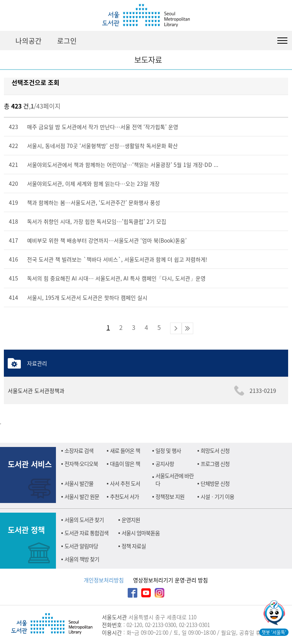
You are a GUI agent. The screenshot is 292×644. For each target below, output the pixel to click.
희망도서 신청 (215, 450)
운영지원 (131, 520)
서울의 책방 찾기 (82, 559)
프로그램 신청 (215, 464)
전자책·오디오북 (81, 464)
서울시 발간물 (79, 483)
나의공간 (29, 41)
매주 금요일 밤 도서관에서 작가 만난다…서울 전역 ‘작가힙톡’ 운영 (103, 127)
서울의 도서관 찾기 (84, 520)
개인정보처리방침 (104, 580)
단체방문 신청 (215, 483)
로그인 (67, 41)
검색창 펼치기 (263, 41)
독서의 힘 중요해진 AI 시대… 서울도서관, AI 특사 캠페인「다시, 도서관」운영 (116, 278)
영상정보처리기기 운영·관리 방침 (170, 580)
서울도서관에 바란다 (175, 479)
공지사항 (165, 464)
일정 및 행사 (168, 450)
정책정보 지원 (170, 496)
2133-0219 (263, 391)
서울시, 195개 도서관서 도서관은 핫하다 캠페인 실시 (87, 297)
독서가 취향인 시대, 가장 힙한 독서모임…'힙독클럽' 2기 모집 (97, 221)
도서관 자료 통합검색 (86, 533)
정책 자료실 (134, 546)
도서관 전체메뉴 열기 (282, 41)
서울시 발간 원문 (82, 496)
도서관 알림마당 (81, 546)
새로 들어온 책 (125, 450)
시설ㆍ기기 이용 (217, 496)
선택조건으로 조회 (35, 82)
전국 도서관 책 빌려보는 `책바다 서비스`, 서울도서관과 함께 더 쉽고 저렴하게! (117, 259)
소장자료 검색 (79, 450)
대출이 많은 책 (125, 464)
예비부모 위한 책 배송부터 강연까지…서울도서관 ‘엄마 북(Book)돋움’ (107, 240)
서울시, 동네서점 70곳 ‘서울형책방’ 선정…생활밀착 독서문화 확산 (102, 146)
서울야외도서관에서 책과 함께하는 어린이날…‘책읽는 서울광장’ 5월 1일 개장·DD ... (123, 165)
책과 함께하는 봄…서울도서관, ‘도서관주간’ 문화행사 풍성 (94, 202)
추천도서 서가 (124, 496)
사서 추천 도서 (125, 483)
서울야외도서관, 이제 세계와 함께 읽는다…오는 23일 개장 (93, 184)
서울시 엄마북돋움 (141, 533)
